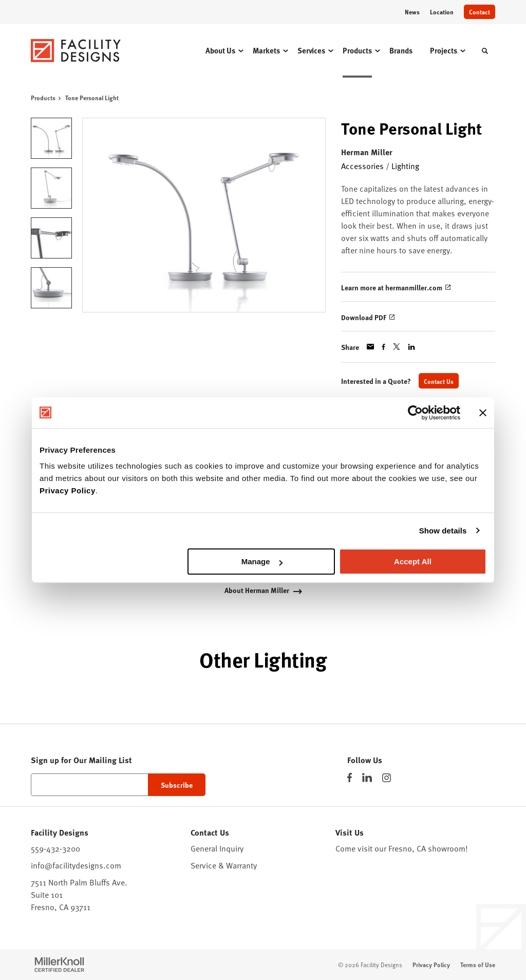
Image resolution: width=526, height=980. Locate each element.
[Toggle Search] (485, 51)
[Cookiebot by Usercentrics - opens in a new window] (415, 413)
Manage (262, 561)
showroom (447, 848)
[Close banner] (483, 413)
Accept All (413, 561)
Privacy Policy (68, 491)
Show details (443, 531)
